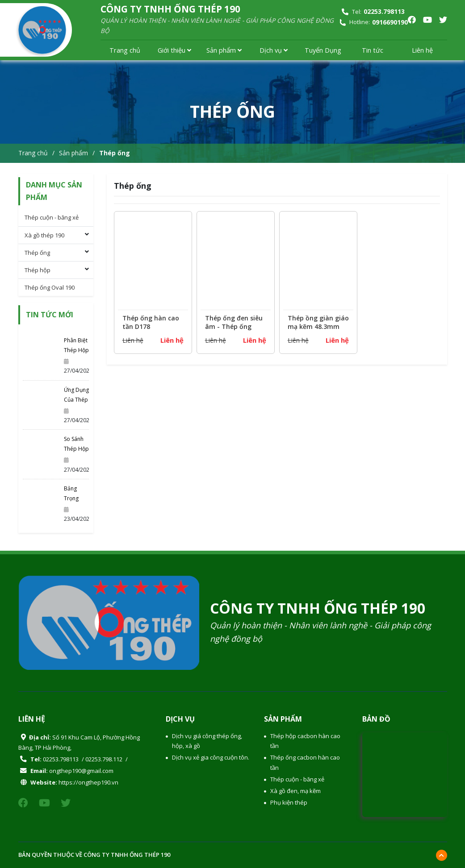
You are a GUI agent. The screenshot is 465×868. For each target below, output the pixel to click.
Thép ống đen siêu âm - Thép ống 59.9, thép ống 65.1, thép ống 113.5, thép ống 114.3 (235, 324)
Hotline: (373, 22)
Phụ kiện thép (289, 802)
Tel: (373, 12)
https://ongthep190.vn (88, 782)
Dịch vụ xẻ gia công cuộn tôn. (211, 757)
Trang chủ (125, 50)
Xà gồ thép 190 (44, 235)
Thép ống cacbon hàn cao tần (305, 762)
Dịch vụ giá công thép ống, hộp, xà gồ (207, 741)
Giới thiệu (174, 50)
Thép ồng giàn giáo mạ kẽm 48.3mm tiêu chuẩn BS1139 (318, 324)
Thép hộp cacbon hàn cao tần (305, 741)
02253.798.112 (104, 759)
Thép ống (115, 153)
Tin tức (373, 50)
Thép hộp (38, 270)
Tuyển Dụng (323, 50)
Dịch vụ (274, 50)
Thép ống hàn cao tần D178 (151, 324)
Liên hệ (422, 50)
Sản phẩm (224, 50)
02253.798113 (61, 759)
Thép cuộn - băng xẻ (52, 217)
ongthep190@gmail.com (81, 771)
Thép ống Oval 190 (50, 287)
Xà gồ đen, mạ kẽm (295, 791)
